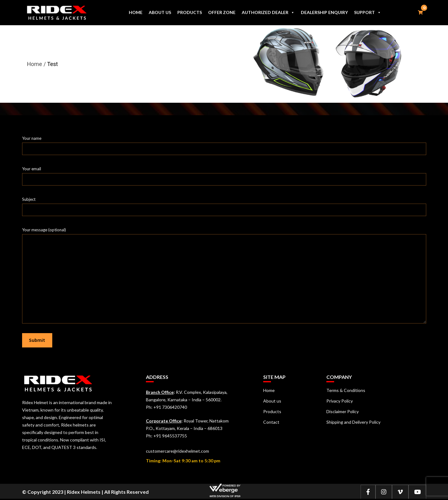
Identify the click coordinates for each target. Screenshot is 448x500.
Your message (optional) (224, 234)
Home (136, 12)
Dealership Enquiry (324, 12)
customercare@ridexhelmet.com (177, 451)
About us (160, 12)
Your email (224, 174)
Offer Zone (222, 12)
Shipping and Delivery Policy (353, 422)
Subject (224, 205)
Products (190, 12)
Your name (224, 144)
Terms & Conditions (346, 390)
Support (368, 12)
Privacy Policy (340, 401)
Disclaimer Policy (343, 411)
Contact (271, 422)
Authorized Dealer (268, 12)
